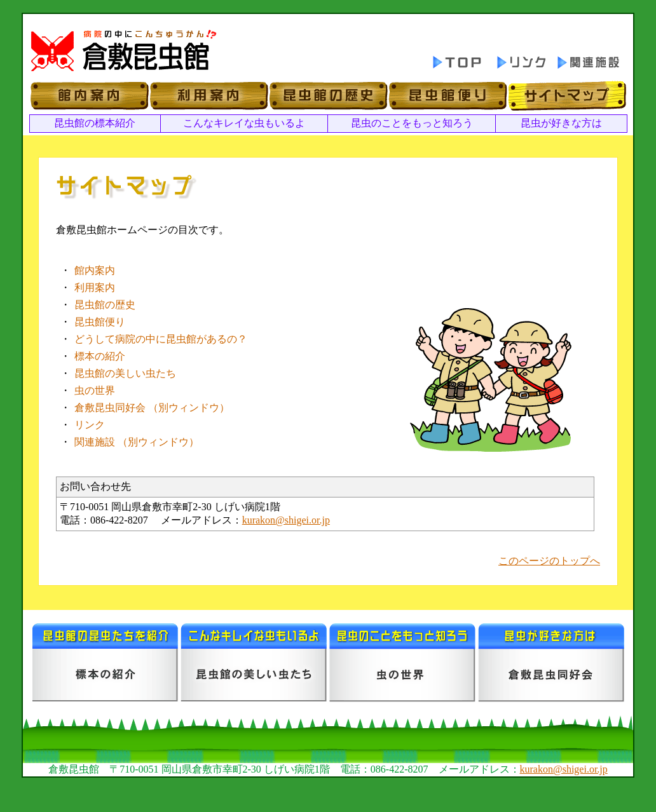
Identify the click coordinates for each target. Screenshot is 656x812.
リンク (90, 425)
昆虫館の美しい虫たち (125, 373)
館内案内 (95, 270)
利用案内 (95, 288)
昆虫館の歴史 (105, 305)
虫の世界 (95, 390)
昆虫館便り (100, 322)
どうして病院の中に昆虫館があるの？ (161, 339)
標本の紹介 (100, 356)
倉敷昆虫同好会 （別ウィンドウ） (152, 408)
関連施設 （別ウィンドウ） (137, 442)
